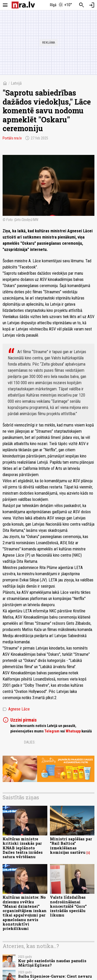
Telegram (52, 731)
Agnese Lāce (16, 709)
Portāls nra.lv (12, 138)
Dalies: (30, 742)
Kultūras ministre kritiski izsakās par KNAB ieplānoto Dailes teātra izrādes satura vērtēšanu (23, 848)
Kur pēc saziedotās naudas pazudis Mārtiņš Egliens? (52, 963)
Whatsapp (73, 731)
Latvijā (16, 83)
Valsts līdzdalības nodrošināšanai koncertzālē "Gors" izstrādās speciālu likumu (68, 906)
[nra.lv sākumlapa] (23, 5)
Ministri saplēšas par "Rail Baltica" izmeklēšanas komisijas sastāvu (71, 846)
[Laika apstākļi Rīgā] (61, 5)
